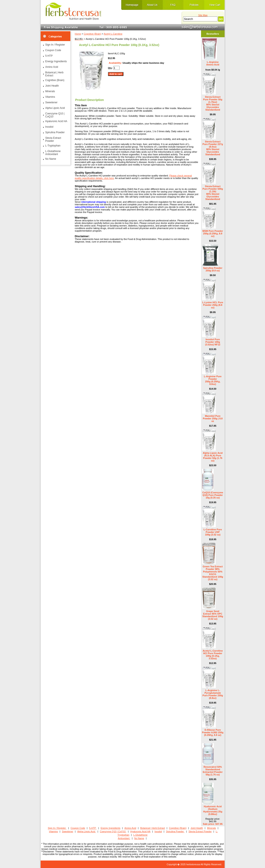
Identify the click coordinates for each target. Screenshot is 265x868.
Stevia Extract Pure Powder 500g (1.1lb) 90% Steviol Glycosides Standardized (213, 193)
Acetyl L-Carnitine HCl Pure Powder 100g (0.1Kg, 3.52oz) (213, 655)
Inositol (49, 127)
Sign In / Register (55, 45)
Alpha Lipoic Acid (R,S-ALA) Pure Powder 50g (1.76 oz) (213, 457)
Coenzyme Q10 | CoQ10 (55, 115)
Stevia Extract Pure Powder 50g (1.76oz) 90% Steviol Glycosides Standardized (213, 103)
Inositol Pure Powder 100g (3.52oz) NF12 (213, 342)
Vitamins (50, 97)
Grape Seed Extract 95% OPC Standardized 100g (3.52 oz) (213, 615)
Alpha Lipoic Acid (55, 108)
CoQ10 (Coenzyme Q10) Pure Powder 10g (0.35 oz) (213, 495)
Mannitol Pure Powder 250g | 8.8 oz (213, 418)
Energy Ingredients (56, 61)
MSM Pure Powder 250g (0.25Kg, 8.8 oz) (213, 234)
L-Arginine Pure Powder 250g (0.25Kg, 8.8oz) (213, 380)
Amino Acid (52, 67)
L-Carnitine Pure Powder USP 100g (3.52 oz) (213, 532)
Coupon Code (53, 50)
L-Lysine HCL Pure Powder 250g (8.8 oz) (213, 305)
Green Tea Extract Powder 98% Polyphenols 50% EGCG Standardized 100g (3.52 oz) (213, 573)
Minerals (50, 91)
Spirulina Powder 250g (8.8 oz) (213, 269)
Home (78, 34)
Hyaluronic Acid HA (56, 121)
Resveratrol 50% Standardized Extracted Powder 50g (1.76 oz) (213, 771)
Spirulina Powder (55, 132)
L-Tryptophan (53, 146)
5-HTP (49, 56)
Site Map (203, 15)
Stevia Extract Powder (53, 139)
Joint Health (52, 86)
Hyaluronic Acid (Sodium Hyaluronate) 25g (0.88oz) (213, 810)
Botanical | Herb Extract (54, 74)
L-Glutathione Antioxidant (53, 153)
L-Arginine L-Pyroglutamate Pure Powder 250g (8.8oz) (213, 694)
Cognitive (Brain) (92, 34)
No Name (51, 159)
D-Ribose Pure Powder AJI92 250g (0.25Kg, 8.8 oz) (213, 732)
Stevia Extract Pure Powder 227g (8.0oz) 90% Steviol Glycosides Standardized (213, 148)
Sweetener (51, 102)
